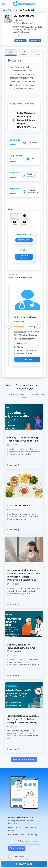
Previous (9, 325)
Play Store (19, 857)
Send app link (17, 848)
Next (38, 325)
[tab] (11, 53)
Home (5, 10)
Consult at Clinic (24, 864)
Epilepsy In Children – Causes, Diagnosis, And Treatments (21, 648)
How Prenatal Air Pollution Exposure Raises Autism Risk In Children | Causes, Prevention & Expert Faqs (24, 575)
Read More (13, 465)
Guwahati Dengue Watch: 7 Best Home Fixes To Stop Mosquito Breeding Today (23, 719)
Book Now (28, 359)
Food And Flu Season (19, 505)
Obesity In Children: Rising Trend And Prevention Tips (23, 439)
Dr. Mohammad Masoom (26, 317)
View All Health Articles (24, 760)
